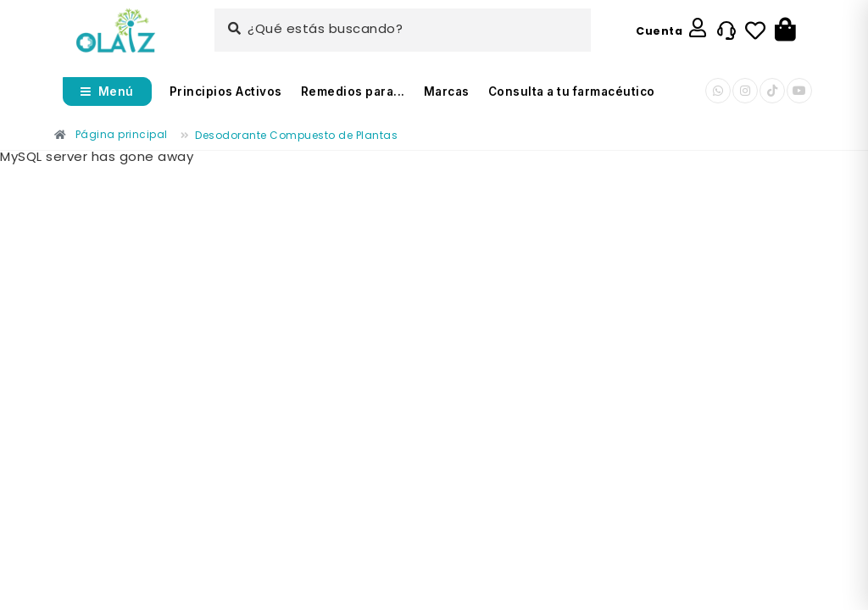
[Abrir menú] (107, 91)
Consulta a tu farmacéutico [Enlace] (572, 91)
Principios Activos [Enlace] (226, 91)
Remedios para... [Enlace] (353, 91)
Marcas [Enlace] (447, 91)
